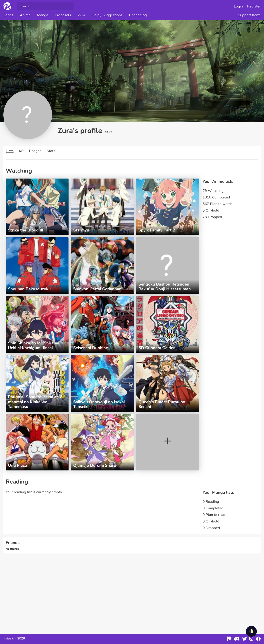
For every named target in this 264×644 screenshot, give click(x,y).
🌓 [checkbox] (251, 631)
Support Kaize (249, 15)
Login (238, 6)
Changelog (138, 15)
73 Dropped (212, 217)
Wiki (81, 15)
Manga (43, 15)
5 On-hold (211, 210)
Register (254, 6)
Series (8, 15)
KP (21, 151)
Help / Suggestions (107, 15)
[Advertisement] (132, 591)
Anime (25, 15)
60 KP (108, 132)
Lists (10, 151)
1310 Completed (216, 197)
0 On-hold (211, 521)
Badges (35, 151)
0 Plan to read (214, 515)
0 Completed (213, 508)
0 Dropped (211, 528)
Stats (51, 151)
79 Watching (213, 191)
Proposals (63, 15)
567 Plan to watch (217, 204)
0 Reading (211, 502)
